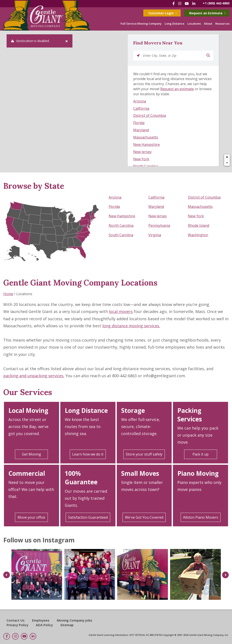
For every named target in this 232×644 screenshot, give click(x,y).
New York (141, 159)
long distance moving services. (131, 326)
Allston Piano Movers (201, 517)
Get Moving (31, 454)
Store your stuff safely (144, 454)
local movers (121, 311)
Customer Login (163, 13)
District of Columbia (150, 115)
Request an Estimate (207, 13)
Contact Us (16, 620)
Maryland (141, 130)
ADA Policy (44, 625)
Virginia (155, 235)
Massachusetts (146, 137)
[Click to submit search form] (208, 56)
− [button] (227, 163)
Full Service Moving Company (141, 24)
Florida (139, 123)
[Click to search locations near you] (138, 56)
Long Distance (174, 24)
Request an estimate (177, 89)
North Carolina (146, 166)
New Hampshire (147, 145)
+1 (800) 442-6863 (216, 3)
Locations (194, 24)
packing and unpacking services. (34, 376)
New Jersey (142, 152)
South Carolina (121, 235)
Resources (222, 24)
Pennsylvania (159, 225)
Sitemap (67, 625)
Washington (198, 235)
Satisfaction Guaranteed (88, 517)
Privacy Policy (17, 625)
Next (225, 575)
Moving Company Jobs (75, 620)
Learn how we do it (88, 454)
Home (8, 294)
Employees (41, 620)
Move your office (31, 517)
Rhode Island (199, 225)
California (141, 108)
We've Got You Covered (144, 517)
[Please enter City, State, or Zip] (173, 56)
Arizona (140, 101)
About (208, 24)
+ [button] (227, 157)
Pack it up (201, 454)
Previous (7, 575)
